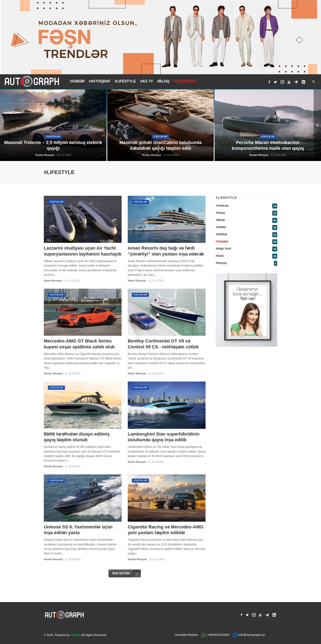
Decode (76, 635)
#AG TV (146, 81)
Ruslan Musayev (53, 374)
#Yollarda (222, 206)
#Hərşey (221, 263)
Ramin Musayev (53, 281)
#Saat (220, 256)
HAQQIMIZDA (185, 81)
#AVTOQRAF (100, 81)
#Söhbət (221, 234)
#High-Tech (223, 249)
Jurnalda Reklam (186, 635)
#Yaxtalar (56, 202)
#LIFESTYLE (125, 81)
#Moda (220, 220)
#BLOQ (163, 81)
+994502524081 (218, 635)
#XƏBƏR (77, 81)
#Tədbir (221, 227)
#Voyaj (220, 213)
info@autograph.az (252, 635)
